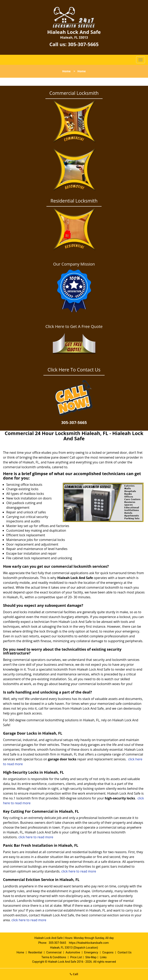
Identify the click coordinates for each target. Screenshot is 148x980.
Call (74, 974)
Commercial (54, 952)
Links (103, 957)
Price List (76, 957)
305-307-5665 (83, 44)
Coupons (108, 952)
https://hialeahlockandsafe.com (89, 943)
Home (66, 71)
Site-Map (91, 957)
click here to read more (36, 837)
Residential (35, 952)
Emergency (91, 952)
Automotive (73, 952)
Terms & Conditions (54, 957)
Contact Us (124, 952)
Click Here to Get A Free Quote (74, 327)
